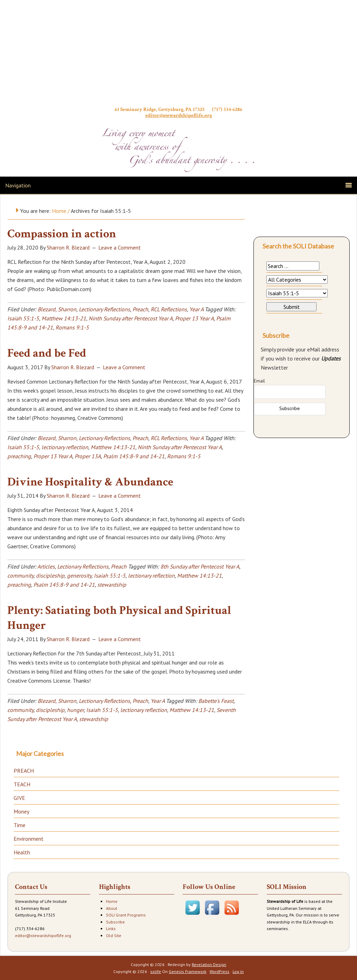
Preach (140, 309)
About (112, 908)
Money (21, 811)
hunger (75, 710)
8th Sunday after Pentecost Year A (200, 566)
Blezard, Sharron (57, 309)
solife (156, 971)
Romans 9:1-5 (72, 327)
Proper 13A (88, 456)
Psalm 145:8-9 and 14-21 (134, 456)
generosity (79, 576)
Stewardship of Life (178, 55)
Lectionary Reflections (104, 309)
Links (111, 929)
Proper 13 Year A (194, 318)
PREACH (24, 771)
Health (22, 852)
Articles (46, 566)
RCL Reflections (169, 309)
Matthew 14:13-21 (64, 318)
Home (112, 901)
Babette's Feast (216, 701)
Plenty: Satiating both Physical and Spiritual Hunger (119, 618)
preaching (19, 456)
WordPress (219, 971)
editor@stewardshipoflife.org (179, 115)
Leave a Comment (120, 247)
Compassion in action (62, 234)
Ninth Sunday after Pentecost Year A (131, 318)
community (20, 576)
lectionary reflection (65, 447)
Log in (238, 971)
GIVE (19, 798)
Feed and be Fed (47, 353)
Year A (196, 309)
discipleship (50, 576)
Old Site (114, 936)
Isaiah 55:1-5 (23, 318)
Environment (29, 839)
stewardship (112, 585)
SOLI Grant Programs (126, 915)
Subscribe (115, 922)
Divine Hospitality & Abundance (90, 482)
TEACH (22, 784)
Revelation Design (209, 964)
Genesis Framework (188, 971)
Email (259, 381)
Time (20, 825)
